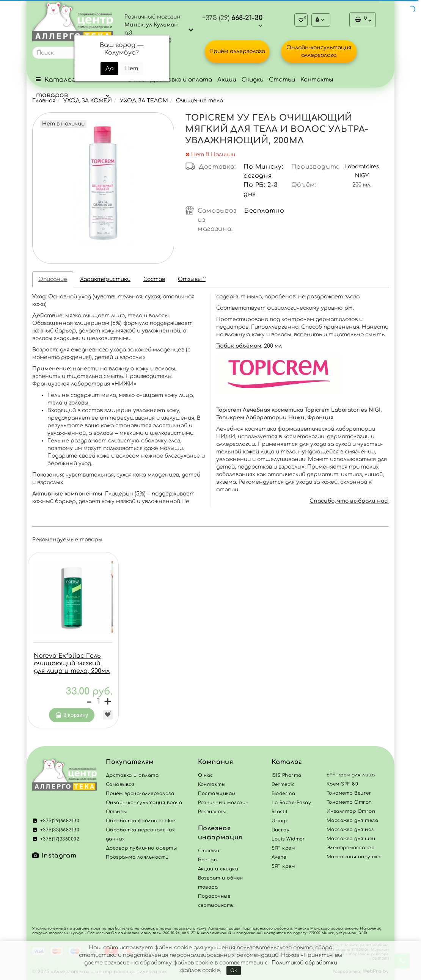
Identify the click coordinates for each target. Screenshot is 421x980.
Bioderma (284, 795)
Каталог (287, 764)
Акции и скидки (218, 871)
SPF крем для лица (351, 777)
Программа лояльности (137, 859)
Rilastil (280, 814)
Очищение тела (200, 101)
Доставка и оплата (181, 80)
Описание (53, 279)
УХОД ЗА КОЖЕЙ (88, 101)
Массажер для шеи (351, 840)
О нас (206, 777)
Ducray (281, 832)
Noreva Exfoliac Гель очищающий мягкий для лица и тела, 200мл (72, 663)
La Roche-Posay (291, 804)
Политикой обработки (304, 963)
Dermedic (283, 786)
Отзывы (192, 279)
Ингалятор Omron (351, 813)
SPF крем (283, 868)
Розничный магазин (223, 804)
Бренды (208, 862)
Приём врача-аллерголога (140, 795)
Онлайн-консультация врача (144, 804)
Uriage (280, 823)
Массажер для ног (350, 831)
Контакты (317, 80)
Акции (227, 80)
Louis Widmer (288, 841)
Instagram (54, 858)
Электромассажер (350, 850)
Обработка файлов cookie (140, 823)
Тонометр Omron (349, 804)
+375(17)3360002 (56, 841)
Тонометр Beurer (349, 795)
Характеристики (105, 279)
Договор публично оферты (141, 850)
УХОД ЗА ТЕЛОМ (144, 101)
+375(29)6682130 (56, 823)
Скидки (253, 80)
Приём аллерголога (237, 51)
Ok (234, 971)
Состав (154, 279)
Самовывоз (120, 786)
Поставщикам (217, 795)
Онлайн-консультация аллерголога (319, 51)
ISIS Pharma (287, 777)
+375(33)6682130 (56, 832)
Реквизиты (212, 814)
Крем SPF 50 (342, 786)
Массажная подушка (353, 859)
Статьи (282, 80)
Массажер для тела (352, 822)
